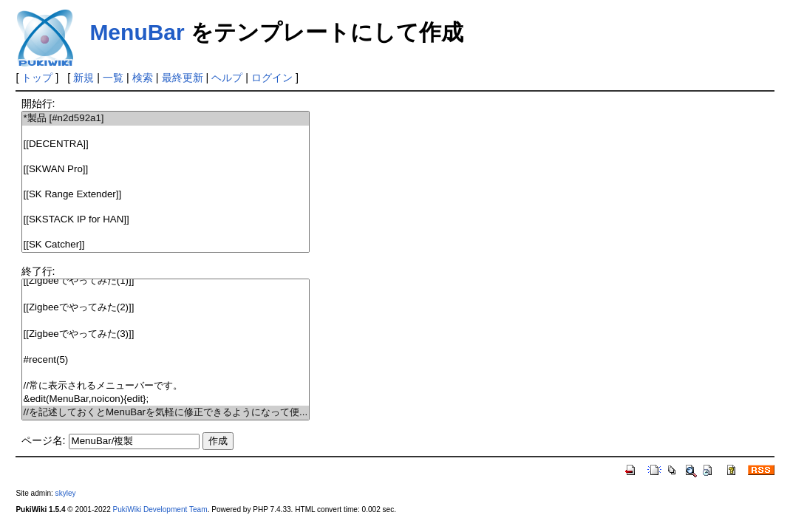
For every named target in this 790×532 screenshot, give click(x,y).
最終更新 (183, 78)
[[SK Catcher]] (166, 245)
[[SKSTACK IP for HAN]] (166, 220)
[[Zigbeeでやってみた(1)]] (166, 281)
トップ (37, 78)
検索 (143, 78)
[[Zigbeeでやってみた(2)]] (166, 308)
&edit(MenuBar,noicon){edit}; (166, 399)
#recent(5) (166, 360)
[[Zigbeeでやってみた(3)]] (166, 334)
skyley (66, 493)
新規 (84, 78)
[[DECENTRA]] (166, 144)
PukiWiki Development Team (160, 509)
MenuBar (137, 32)
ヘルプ (227, 78)
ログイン (272, 78)
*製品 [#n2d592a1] (166, 119)
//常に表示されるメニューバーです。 (166, 386)
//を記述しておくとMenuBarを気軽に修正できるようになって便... (166, 413)
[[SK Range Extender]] (166, 195)
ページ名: (44, 440)
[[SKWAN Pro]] (166, 170)
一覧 (113, 78)
